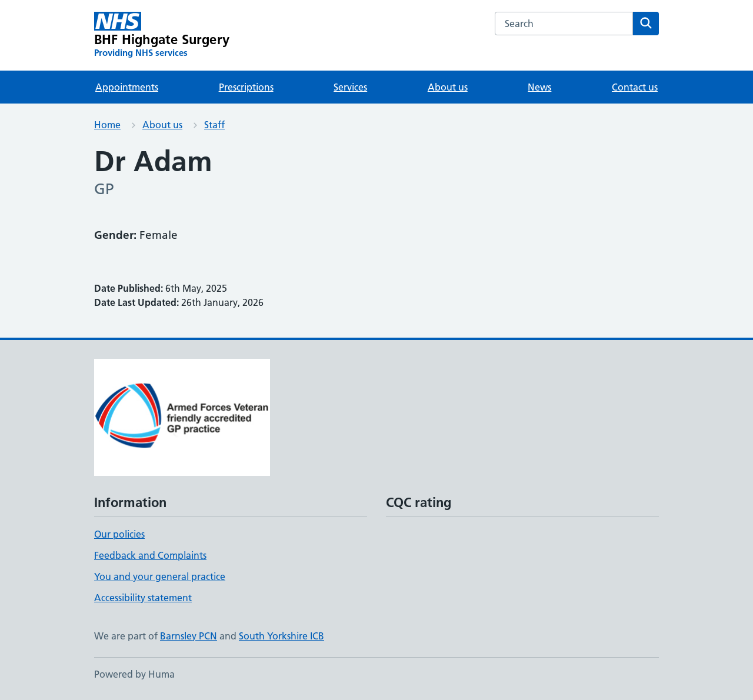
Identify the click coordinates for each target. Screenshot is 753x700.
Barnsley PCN (189, 636)
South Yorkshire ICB (281, 636)
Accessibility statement (143, 598)
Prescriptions (246, 87)
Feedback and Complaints (150, 555)
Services (350, 87)
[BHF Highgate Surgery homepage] (162, 35)
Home (107, 125)
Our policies (119, 534)
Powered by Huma (134, 674)
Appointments (127, 87)
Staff (214, 125)
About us (448, 87)
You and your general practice (160, 576)
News (539, 87)
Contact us (635, 87)
